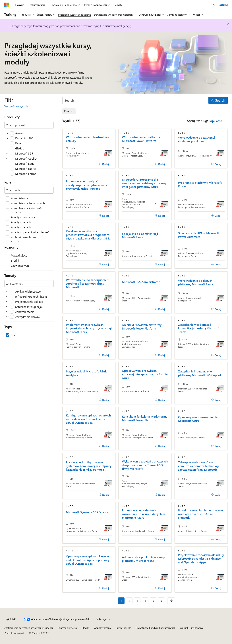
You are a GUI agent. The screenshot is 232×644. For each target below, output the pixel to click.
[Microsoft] (7, 5)
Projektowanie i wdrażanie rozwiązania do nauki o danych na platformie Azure (144, 514)
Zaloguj (224, 5)
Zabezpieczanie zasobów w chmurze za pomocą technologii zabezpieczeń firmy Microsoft (199, 466)
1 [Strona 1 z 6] (121, 601)
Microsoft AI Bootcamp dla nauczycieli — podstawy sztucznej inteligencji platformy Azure (144, 183)
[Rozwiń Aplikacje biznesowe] (7, 291)
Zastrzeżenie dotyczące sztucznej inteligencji (29, 628)
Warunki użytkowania (192, 628)
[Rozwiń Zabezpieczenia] (7, 312)
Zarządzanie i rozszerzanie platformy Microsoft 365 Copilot (200, 373)
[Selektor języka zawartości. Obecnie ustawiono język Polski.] (11, 619)
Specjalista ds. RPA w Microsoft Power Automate (199, 235)
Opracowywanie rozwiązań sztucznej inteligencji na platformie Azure (145, 374)
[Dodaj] (104, 164)
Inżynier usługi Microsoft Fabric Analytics (87, 373)
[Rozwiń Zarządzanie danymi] (7, 317)
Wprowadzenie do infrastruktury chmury (87, 139)
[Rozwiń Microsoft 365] (7, 153)
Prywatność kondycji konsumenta (154, 628)
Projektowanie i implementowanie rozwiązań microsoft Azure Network (201, 514)
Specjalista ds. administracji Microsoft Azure (140, 235)
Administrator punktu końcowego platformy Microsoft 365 (144, 559)
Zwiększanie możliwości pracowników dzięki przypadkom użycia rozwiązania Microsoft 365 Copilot (88, 235)
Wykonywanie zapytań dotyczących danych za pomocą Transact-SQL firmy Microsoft (145, 465)
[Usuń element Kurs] (69, 111)
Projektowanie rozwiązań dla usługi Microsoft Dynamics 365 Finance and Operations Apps (201, 558)
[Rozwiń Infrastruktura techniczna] (7, 297)
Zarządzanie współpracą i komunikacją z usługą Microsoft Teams (199, 328)
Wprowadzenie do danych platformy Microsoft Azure (196, 282)
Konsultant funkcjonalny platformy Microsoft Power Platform (145, 418)
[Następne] (171, 601)
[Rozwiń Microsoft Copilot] (7, 159)
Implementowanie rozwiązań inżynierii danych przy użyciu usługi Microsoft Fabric (89, 328)
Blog (84, 628)
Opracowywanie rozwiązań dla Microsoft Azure (198, 419)
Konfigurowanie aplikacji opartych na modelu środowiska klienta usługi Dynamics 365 (88, 419)
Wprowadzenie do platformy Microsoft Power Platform (141, 139)
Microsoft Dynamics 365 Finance (87, 512)
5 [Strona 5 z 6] (153, 601)
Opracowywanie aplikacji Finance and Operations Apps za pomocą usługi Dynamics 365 (87, 560)
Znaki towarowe (13, 633)
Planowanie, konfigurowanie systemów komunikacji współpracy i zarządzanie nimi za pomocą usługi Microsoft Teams (89, 466)
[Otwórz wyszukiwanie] (214, 5)
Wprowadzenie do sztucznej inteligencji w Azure (197, 139)
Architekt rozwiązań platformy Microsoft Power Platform (142, 327)
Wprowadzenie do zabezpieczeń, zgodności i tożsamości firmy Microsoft (88, 284)
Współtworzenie (103, 628)
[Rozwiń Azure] (7, 133)
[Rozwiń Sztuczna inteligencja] (7, 307)
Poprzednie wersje (68, 628)
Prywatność (122, 628)
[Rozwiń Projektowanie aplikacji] (7, 302)
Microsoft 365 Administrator (141, 282)
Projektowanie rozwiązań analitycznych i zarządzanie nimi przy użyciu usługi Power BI (86, 185)
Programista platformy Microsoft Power (200, 184)
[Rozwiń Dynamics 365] (7, 138)
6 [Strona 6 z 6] (161, 601)
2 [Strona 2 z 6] (129, 601)
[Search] (135, 100)
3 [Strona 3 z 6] (137, 601)
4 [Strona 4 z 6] (145, 601)
